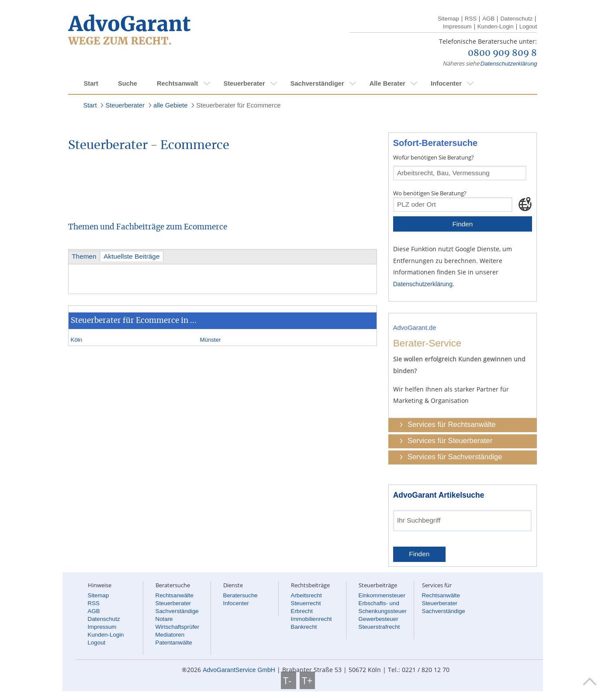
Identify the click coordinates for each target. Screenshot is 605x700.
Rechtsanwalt (177, 83)
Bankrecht (304, 627)
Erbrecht (302, 611)
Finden (462, 224)
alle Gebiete (170, 105)
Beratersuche (240, 595)
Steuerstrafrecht (379, 627)
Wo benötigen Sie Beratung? (430, 193)
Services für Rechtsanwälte (452, 425)
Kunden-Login (496, 26)
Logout (528, 26)
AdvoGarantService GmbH (239, 670)
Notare (164, 619)
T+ (307, 680)
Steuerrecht (306, 603)
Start (91, 83)
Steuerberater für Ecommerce (238, 105)
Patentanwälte (174, 643)
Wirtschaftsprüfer (178, 627)
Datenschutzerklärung (509, 64)
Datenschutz (516, 19)
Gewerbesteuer (379, 619)
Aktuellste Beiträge (131, 256)
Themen (84, 256)
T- (289, 680)
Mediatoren (170, 635)
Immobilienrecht (311, 619)
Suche (128, 83)
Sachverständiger (317, 83)
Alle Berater (387, 83)
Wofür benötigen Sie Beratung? (434, 157)
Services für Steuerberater (450, 441)
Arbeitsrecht (306, 595)
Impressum (457, 26)
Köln (77, 340)
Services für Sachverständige (455, 457)
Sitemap (448, 19)
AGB (488, 19)
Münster (211, 340)
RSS (471, 19)
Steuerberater (244, 83)
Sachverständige (177, 611)
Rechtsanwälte (175, 595)
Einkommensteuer (382, 595)
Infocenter (446, 83)
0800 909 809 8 (502, 53)
